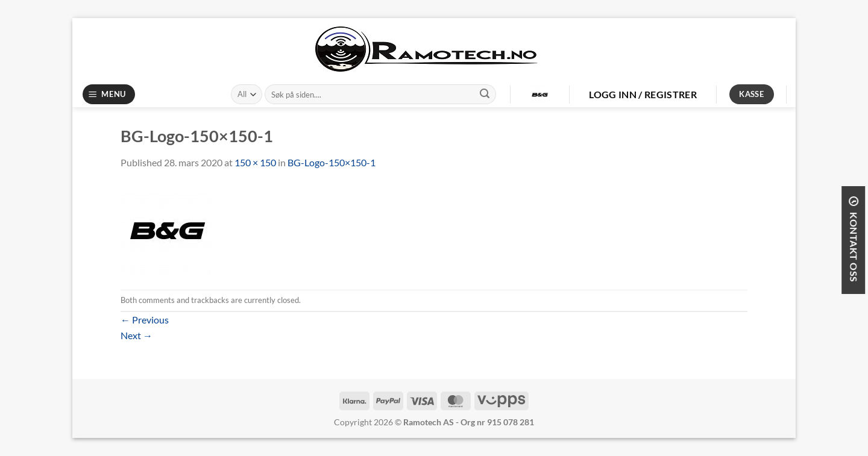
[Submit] (485, 95)
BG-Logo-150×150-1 (332, 162)
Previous (145, 320)
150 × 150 (255, 162)
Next (137, 335)
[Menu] (109, 94)
